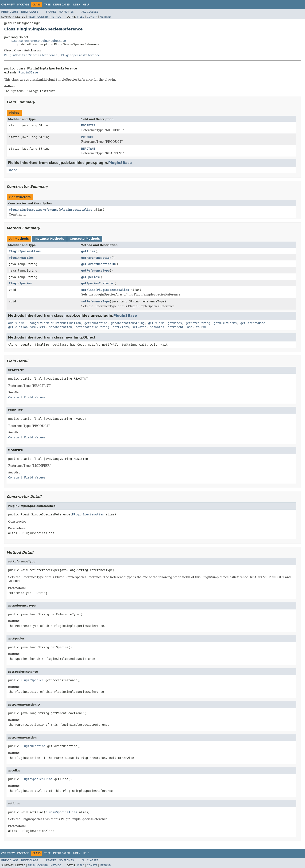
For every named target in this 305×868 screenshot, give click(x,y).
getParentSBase (253, 323)
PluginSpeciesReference (80, 55)
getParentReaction (96, 258)
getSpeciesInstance (97, 283)
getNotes (175, 323)
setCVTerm (121, 327)
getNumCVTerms (225, 323)
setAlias (88, 290)
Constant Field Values (27, 397)
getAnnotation (96, 323)
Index (77, 5)
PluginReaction (21, 258)
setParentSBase (180, 327)
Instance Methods (49, 239)
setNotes (139, 327)
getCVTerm (156, 323)
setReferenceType (95, 301)
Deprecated (62, 5)
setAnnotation (61, 327)
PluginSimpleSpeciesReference (34, 210)
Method (56, 17)
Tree (47, 5)
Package (23, 5)
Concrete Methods (85, 239)
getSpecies (90, 277)
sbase (13, 170)
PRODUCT (87, 137)
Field (31, 17)
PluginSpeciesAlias (76, 210)
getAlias (88, 251)
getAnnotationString (128, 323)
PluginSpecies (20, 283)
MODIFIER (88, 125)
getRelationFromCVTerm (27, 327)
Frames (51, 12)
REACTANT (88, 149)
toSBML (201, 327)
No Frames (66, 12)
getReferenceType (95, 271)
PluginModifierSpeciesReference (31, 55)
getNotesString (198, 323)
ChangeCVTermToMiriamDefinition (54, 323)
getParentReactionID (98, 264)
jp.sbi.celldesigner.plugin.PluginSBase (38, 41)
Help (86, 5)
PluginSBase (28, 72)
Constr (43, 17)
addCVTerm (16, 323)
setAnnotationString (92, 327)
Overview (8, 5)
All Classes (90, 12)
